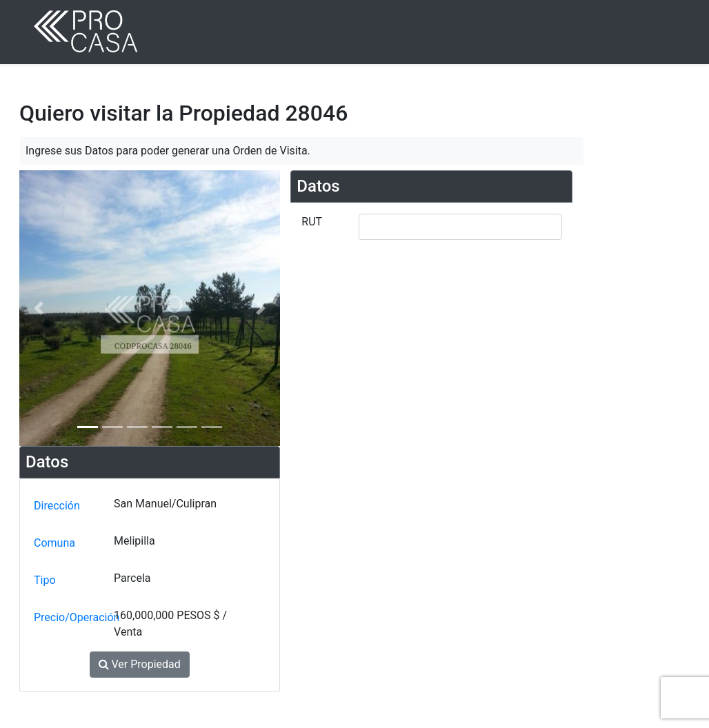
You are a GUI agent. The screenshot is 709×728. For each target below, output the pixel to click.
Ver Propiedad (140, 664)
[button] (39, 308)
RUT (312, 222)
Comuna (54, 543)
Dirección (57, 506)
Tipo (45, 580)
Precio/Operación (71, 617)
